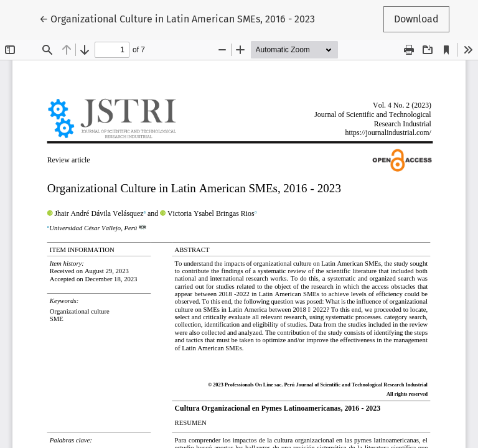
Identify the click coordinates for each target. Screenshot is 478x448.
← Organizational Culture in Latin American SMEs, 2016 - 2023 (177, 18)
